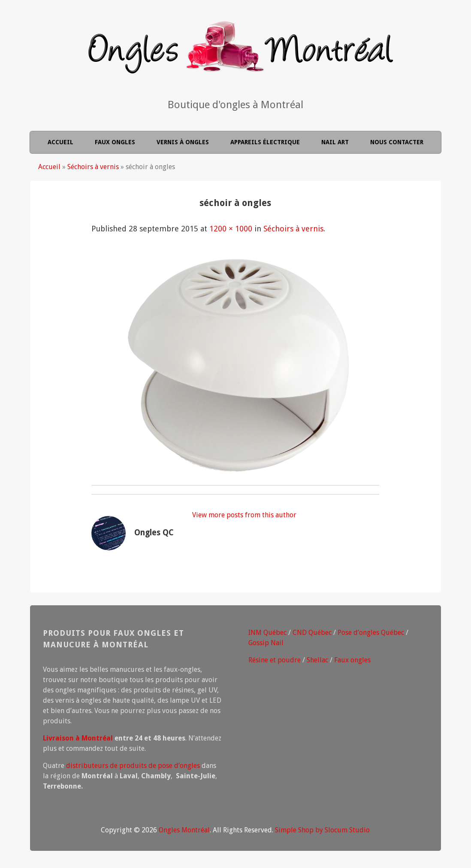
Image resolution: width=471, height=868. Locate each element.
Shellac (317, 660)
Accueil (60, 142)
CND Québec (312, 633)
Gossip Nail (266, 643)
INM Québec (267, 633)
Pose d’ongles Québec (371, 633)
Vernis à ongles (183, 142)
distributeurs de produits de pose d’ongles (133, 766)
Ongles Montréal (184, 830)
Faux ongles (115, 142)
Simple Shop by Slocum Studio (322, 830)
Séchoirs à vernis (93, 167)
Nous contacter (397, 142)
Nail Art (335, 142)
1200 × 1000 (231, 229)
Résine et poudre (275, 660)
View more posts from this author (244, 515)
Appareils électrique (265, 142)
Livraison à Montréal (78, 738)
